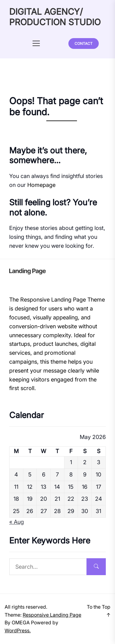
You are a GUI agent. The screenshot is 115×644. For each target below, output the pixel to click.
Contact (84, 43)
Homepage (41, 185)
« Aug (17, 522)
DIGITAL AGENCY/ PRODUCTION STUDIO (55, 17)
